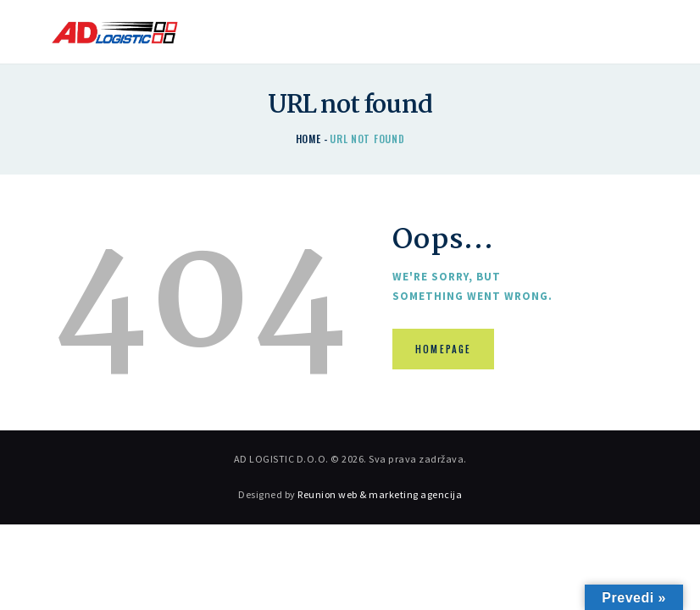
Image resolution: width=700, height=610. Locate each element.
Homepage (444, 350)
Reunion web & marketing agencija (380, 494)
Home (308, 139)
